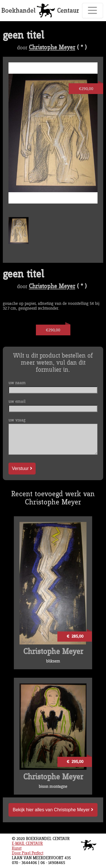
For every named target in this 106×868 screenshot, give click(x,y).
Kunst (17, 848)
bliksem (53, 661)
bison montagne (53, 787)
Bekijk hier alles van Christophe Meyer (53, 810)
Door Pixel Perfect (28, 853)
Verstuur (22, 468)
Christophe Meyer (52, 48)
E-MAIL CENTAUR (27, 844)
